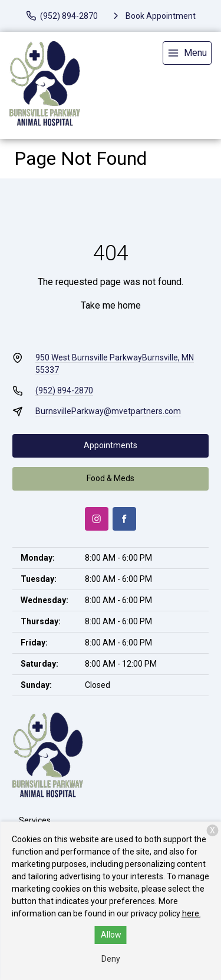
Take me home (111, 305)
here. (192, 913)
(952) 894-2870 (64, 390)
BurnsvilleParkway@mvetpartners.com (108, 411)
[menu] (187, 53)
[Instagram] (97, 519)
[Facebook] (124, 519)
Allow (111, 935)
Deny (111, 959)
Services (35, 820)
